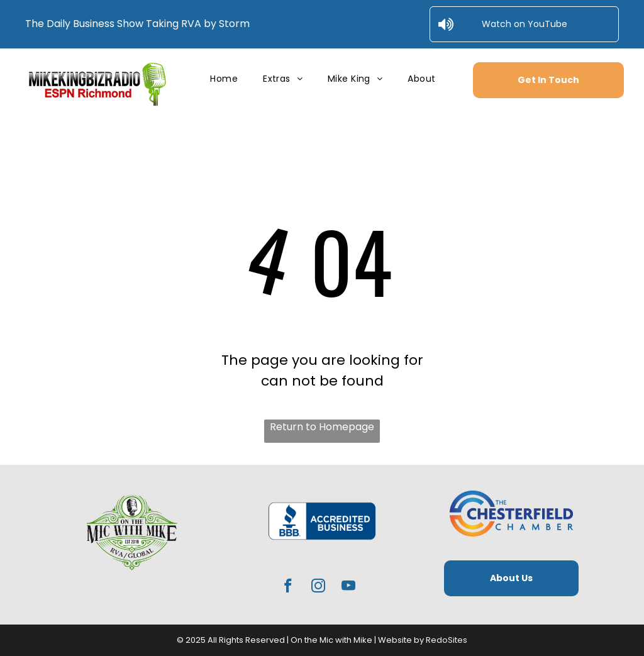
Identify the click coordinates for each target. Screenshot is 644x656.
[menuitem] (224, 79)
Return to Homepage (322, 427)
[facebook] (288, 587)
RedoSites (447, 640)
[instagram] (319, 587)
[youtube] (349, 587)
